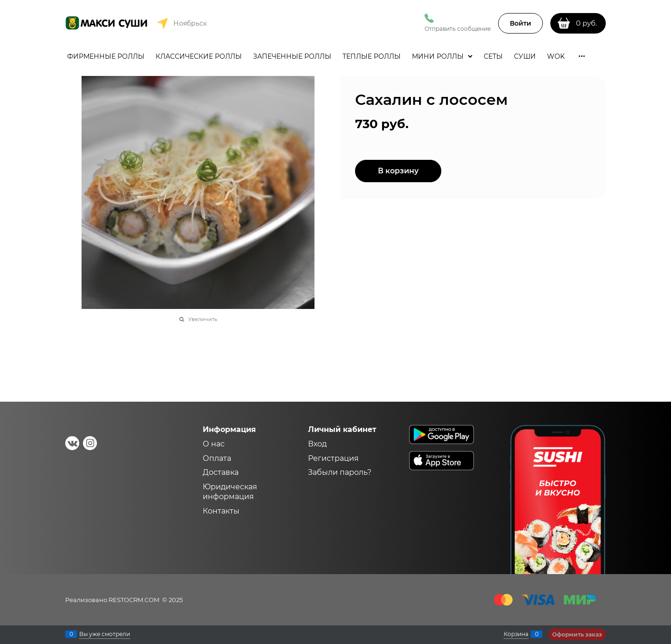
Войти (520, 23)
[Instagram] (90, 443)
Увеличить (203, 319)
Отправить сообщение (458, 29)
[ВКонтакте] (72, 443)
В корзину (398, 171)
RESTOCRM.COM (134, 600)
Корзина (516, 634)
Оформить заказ (577, 634)
